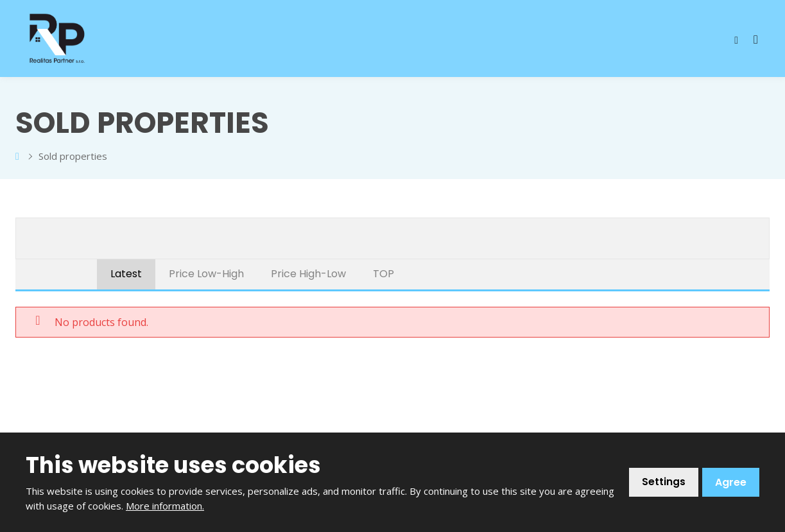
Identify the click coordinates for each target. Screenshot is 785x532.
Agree (731, 482)
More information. (165, 506)
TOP (384, 274)
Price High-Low (308, 274)
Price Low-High (206, 274)
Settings (664, 482)
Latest (126, 274)
